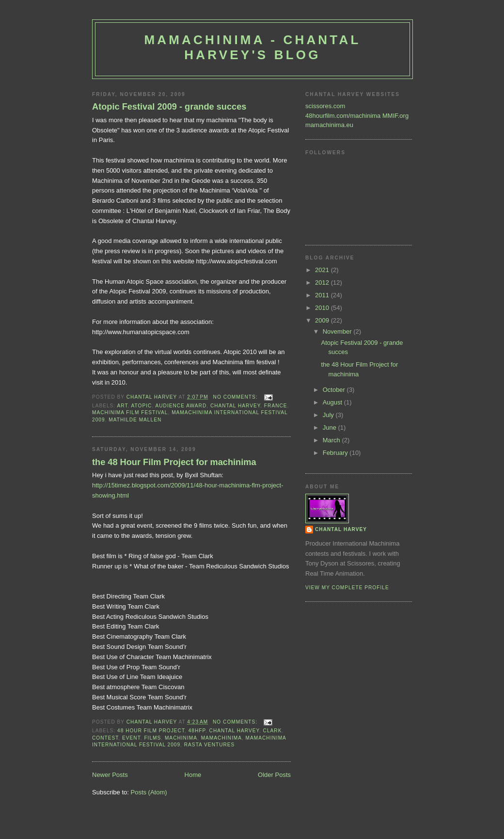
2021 (323, 270)
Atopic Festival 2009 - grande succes (169, 107)
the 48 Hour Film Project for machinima (174, 462)
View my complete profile (347, 588)
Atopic (142, 406)
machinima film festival (130, 412)
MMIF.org (395, 116)
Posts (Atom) (149, 792)
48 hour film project (151, 731)
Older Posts (274, 775)
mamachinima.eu (329, 125)
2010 (323, 308)
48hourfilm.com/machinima (343, 116)
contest (105, 738)
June (331, 428)
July (329, 415)
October (335, 390)
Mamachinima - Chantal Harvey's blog (252, 47)
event (131, 738)
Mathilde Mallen (135, 420)
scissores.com (325, 106)
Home (193, 775)
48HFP (197, 731)
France (276, 406)
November (338, 331)
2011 (323, 295)
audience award (181, 406)
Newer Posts (110, 775)
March (332, 440)
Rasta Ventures (210, 745)
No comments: (236, 397)
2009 (323, 320)
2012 (323, 282)
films (152, 738)
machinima (181, 738)
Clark (273, 731)
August (333, 402)
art (122, 406)
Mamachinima (221, 738)
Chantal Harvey (235, 406)
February (336, 453)
